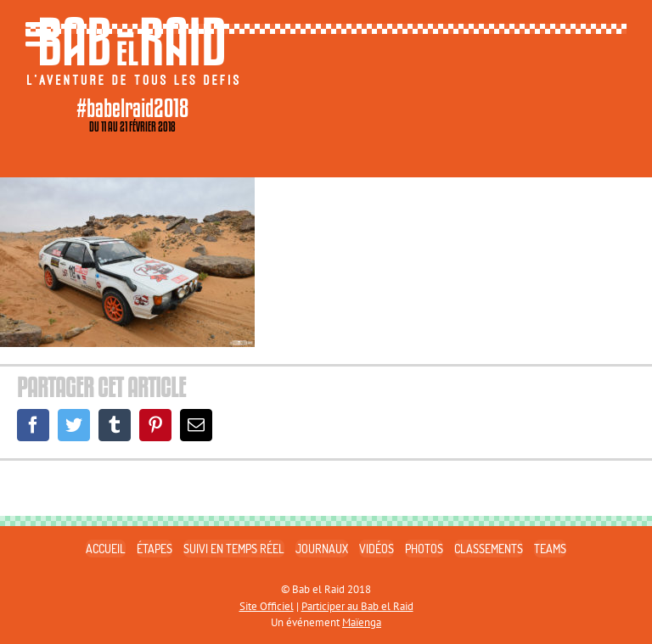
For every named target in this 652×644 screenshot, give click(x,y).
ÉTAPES (155, 549)
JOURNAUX (322, 549)
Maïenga (362, 622)
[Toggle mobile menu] (42, 34)
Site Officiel (267, 606)
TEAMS (550, 549)
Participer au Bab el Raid (357, 606)
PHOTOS (424, 549)
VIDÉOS (377, 549)
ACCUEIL (106, 549)
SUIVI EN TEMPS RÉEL (234, 549)
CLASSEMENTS (489, 549)
